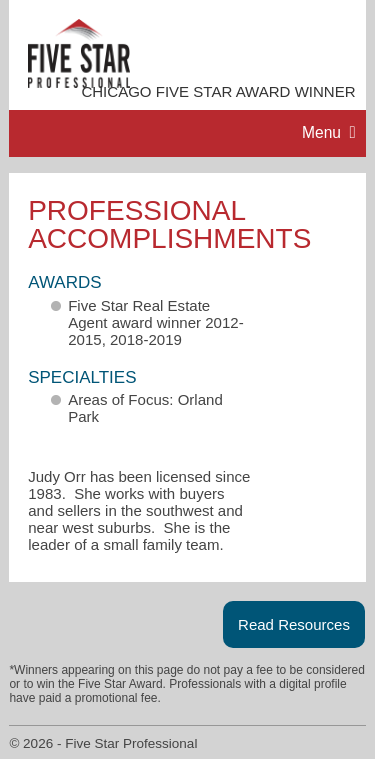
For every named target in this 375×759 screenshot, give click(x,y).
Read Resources (294, 624)
